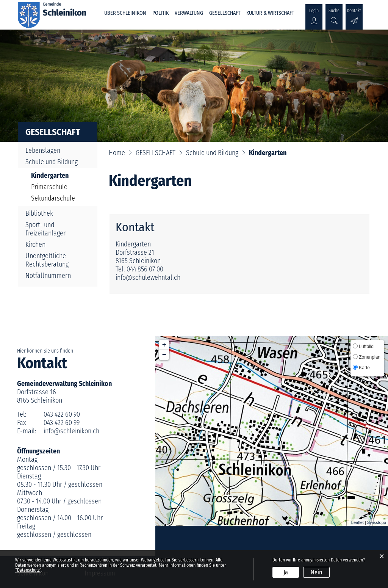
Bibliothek (39, 213)
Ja (286, 572)
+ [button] (164, 345)
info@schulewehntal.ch (148, 278)
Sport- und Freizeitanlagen (46, 229)
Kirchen (35, 245)
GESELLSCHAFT (225, 13)
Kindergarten (59, 176)
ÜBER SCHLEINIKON (125, 13)
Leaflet (357, 522)
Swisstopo (377, 522)
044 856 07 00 (145, 269)
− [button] (164, 355)
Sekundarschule (53, 198)
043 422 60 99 (62, 423)
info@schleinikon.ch (71, 431)
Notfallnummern (48, 276)
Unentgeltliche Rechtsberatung (47, 260)
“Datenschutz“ (28, 570)
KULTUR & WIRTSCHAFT (270, 13)
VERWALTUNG (189, 13)
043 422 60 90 (62, 414)
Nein (316, 572)
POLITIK (160, 13)
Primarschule (49, 187)
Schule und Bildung (52, 162)
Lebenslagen (43, 151)
